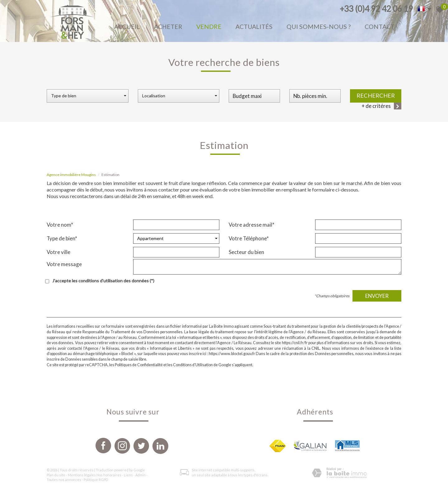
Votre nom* (60, 225)
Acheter (168, 27)
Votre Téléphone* (249, 238)
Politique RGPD (96, 480)
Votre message (64, 264)
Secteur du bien (246, 252)
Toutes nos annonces (64, 480)
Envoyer (377, 296)
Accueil (127, 27)
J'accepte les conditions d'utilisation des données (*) (103, 281)
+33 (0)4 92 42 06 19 (376, 9)
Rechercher (376, 95)
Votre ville (58, 252)
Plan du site (56, 475)
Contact (380, 27)
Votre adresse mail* (252, 225)
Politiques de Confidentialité (139, 365)
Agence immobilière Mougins (71, 175)
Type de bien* (62, 238)
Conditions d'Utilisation (193, 365)
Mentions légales (82, 475)
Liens (128, 475)
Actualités (254, 27)
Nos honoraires (109, 475)
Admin (140, 475)
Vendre (209, 27)
